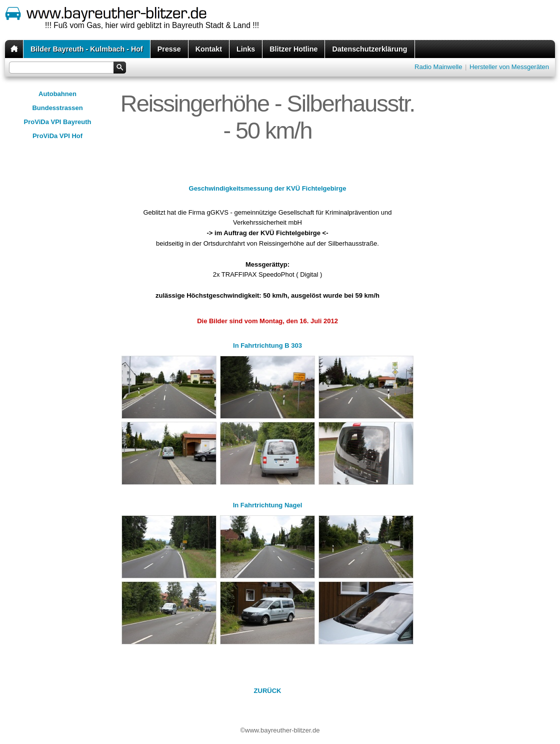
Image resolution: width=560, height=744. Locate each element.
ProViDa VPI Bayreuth (58, 122)
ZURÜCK (268, 691)
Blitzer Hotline (293, 49)
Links (246, 49)
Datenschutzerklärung (369, 49)
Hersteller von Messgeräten (509, 67)
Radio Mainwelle (438, 67)
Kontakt (209, 49)
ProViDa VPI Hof (57, 136)
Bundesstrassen (57, 108)
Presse (169, 49)
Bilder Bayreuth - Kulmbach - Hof (87, 49)
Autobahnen (57, 94)
